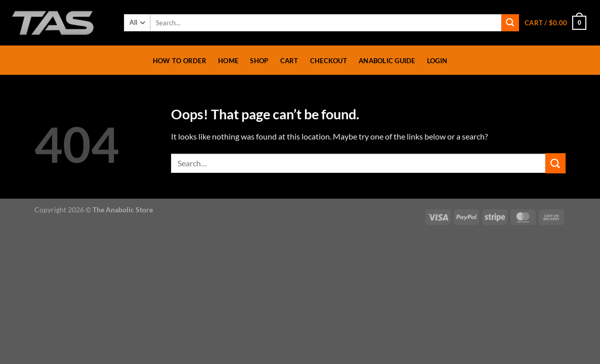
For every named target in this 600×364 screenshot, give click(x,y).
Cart (289, 61)
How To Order (180, 61)
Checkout (329, 61)
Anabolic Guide (387, 61)
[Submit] (510, 23)
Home (228, 61)
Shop (259, 61)
